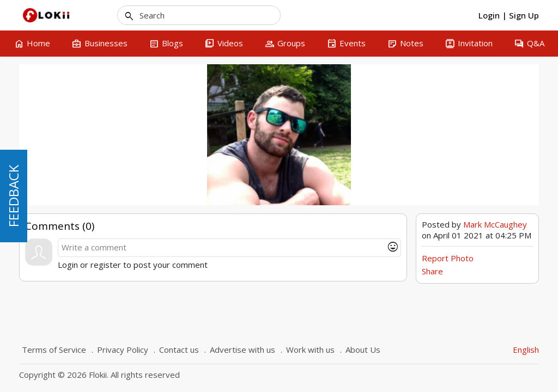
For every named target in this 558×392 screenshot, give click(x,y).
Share (432, 271)
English (526, 350)
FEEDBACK (13, 196)
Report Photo (448, 258)
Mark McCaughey (495, 224)
